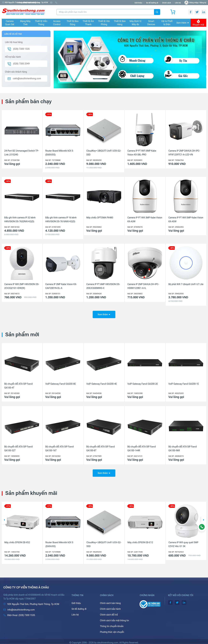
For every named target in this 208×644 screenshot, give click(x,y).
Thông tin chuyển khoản (112, 624)
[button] (4, 518)
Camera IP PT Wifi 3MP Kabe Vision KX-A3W (145, 219)
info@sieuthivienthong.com (63, 3)
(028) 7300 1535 (85, 3)
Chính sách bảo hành (110, 607)
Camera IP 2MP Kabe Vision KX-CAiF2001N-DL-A (61, 286)
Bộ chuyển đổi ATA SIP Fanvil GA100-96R (183, 448)
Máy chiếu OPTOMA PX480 (100, 218)
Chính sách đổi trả (109, 613)
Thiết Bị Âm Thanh (88, 23)
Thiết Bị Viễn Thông (41, 23)
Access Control (57, 23)
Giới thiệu (138, 3)
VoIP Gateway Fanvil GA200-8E (61, 383)
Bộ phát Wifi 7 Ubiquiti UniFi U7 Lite (186, 284)
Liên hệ (178, 3)
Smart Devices (151, 23)
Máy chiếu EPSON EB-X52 (58, 540)
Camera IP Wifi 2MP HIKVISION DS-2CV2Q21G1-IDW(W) (22, 286)
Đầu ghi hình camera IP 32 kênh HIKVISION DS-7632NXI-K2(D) (20, 219)
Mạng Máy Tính (25, 23)
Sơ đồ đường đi (152, 3)
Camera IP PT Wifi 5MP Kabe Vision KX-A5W (186, 219)
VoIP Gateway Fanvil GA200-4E (102, 383)
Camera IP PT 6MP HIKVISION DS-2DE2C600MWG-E (103, 286)
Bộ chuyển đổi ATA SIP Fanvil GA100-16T (60, 448)
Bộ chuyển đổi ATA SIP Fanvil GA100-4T (19, 385)
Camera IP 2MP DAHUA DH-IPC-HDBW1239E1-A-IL (143, 286)
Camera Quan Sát (10, 23)
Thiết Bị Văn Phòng (104, 23)
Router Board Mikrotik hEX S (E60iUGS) (59, 153)
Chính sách (166, 3)
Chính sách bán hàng (110, 601)
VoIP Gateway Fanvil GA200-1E (184, 383)
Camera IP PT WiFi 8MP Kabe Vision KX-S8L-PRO (142, 153)
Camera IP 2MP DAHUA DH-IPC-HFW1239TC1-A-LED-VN (184, 153)
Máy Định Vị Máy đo (135, 23)
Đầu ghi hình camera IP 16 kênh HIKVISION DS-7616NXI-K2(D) (61, 219)
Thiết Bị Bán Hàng (120, 23)
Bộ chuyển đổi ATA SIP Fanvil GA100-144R (142, 448)
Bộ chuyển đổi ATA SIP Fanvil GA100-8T (101, 448)
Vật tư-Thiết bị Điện (167, 23)
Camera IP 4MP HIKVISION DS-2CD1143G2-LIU (20, 542)
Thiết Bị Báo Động (73, 23)
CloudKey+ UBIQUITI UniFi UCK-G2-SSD (104, 153)
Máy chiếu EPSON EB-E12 (181, 540)
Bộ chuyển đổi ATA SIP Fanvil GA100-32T (19, 448)
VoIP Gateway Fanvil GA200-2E (143, 383)
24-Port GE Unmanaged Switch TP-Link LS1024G (22, 153)
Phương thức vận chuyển (112, 630)
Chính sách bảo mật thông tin (114, 618)
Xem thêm (183, 23)
